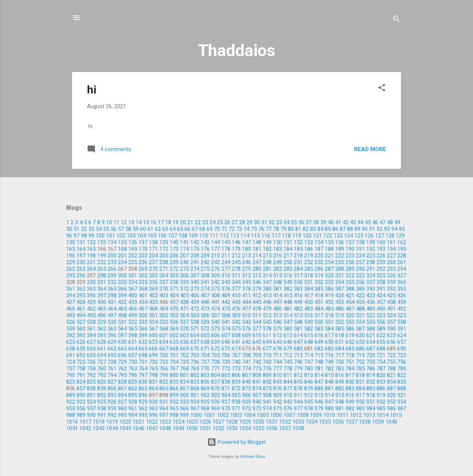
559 (71, 329)
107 (173, 236)
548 (298, 322)
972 (246, 408)
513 (278, 315)
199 (102, 256)
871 (226, 388)
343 (226, 282)
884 (360, 388)
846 (309, 382)
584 (329, 329)
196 (71, 256)
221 (329, 256)
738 (215, 362)
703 (195, 355)
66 (187, 229)
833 (174, 382)
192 (371, 249)
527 (81, 322)
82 (306, 229)
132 (91, 242)
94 (394, 229)
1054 (245, 428)
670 (195, 349)
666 (153, 349)
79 (283, 229)
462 (91, 309)
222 (340, 256)
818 (360, 375)
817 (350, 375)
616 (319, 335)
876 (278, 388)
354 (340, 282)
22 (198, 222)
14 (139, 222)
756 (402, 362)
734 (174, 362)
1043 (99, 428)
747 (309, 362)
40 (331, 222)
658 (71, 349)
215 (267, 256)
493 (71, 315)
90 (365, 229)
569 (174, 329)
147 (246, 242)
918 (371, 395)
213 (246, 256)
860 (112, 388)
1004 (249, 415)
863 (143, 388)
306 (184, 275)
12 (124, 222)
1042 (85, 428)
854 (391, 382)
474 (215, 309)
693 (91, 355)
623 (391, 335)
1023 (165, 422)
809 (267, 375)
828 (122, 382)
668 (174, 349)
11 (116, 222)
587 (360, 329)
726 (91, 362)
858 (91, 388)
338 (174, 282)
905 (236, 395)
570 (184, 329)
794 (112, 375)
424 (381, 295)
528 (91, 322)
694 (102, 355)
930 (153, 402)
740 (236, 362)
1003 (236, 415)
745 (288, 362)
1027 (218, 422)
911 (298, 395)
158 (360, 242)
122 (328, 236)
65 (180, 229)
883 (350, 388)
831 (153, 382)
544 (257, 322)
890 (81, 395)
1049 (178, 428)
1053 (232, 428)
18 (168, 222)
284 (298, 269)
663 (122, 349)
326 (391, 275)
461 (81, 309)
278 (236, 269)
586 (350, 329)
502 (164, 315)
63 (165, 229)
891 (91, 395)
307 (195, 275)
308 (205, 275)
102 (121, 236)
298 (102, 275)
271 (164, 269)
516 (309, 315)
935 (205, 402)
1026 (205, 422)
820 (381, 375)
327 (402, 275)
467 (143, 309)
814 (319, 375)
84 (320, 229)
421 (350, 295)
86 (335, 229)
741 (246, 362)
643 (257, 342)
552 (340, 322)
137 (143, 242)
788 (391, 369)
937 (226, 402)
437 (174, 302)
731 (143, 362)
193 (381, 249)
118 (286, 236)
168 (122, 249)
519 (340, 315)
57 (121, 229)
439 (195, 302)
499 (133, 315)
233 (112, 262)
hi (92, 90)
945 (309, 402)
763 (133, 369)
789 (402, 369)
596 (112, 335)
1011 (343, 415)
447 (278, 302)
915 (340, 395)
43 (353, 222)
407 (205, 295)
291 (371, 269)
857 (81, 388)
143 (205, 242)
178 (226, 249)
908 (267, 395)
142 (195, 242)
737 (205, 362)
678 (278, 349)
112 (224, 236)
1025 (192, 422)
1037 (351, 422)
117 (276, 236)
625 (71, 342)
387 (340, 289)
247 (257, 262)
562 (102, 329)
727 (102, 362)
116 (266, 236)
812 (298, 375)
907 (257, 395)
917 (360, 395)
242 (205, 262)
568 (164, 329)
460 (71, 309)
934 (195, 402)
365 (112, 289)
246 (246, 262)
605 (205, 335)
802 (195, 375)
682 (319, 349)
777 (278, 369)
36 (301, 222)
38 (316, 222)
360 (402, 282)
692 (81, 355)
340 (195, 282)
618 (340, 335)
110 (204, 236)
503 (174, 315)
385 (319, 289)
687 (371, 349)
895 (133, 395)
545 (267, 322)
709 (257, 355)
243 (215, 262)
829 (133, 382)
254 (329, 262)
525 (402, 315)
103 (131, 236)
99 (91, 236)
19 (176, 222)
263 (81, 269)
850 (350, 382)
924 (91, 402)
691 (71, 355)
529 (102, 322)
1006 (276, 415)
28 (242, 222)
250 (288, 262)
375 (215, 289)
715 (319, 355)
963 (153, 408)
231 (91, 262)
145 (226, 242)
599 (143, 335)
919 (381, 395)
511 (257, 315)
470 (174, 309)
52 (84, 229)
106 (162, 236)
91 (372, 229)
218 (298, 256)
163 (71, 249)
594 (91, 335)
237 (153, 262)
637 (195, 342)
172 (164, 249)
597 (122, 335)
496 (102, 315)
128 (390, 236)
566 (143, 329)
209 (205, 256)
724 (71, 362)
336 (153, 282)
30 (257, 222)
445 (257, 302)
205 (164, 256)
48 (390, 222)
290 (360, 269)
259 (381, 262)
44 (360, 222)
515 (298, 315)
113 (235, 236)
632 (143, 342)
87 (343, 229)
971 (236, 408)
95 (402, 229)
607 (226, 335)
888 (402, 388)
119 (297, 236)
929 (143, 402)
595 (102, 335)
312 (246, 275)
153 (309, 242)
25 (220, 222)
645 (278, 342)
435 (153, 302)
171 (153, 249)
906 (246, 395)
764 (143, 369)
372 (184, 289)
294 (402, 269)
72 (232, 229)
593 (81, 335)
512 (267, 315)
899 (174, 395)
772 (226, 369)
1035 (325, 422)
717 (340, 355)
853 (381, 382)
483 (309, 309)
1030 (258, 422)
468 (153, 309)
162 (402, 242)
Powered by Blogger (237, 442)
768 (184, 369)
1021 (139, 422)
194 (391, 249)
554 (360, 322)
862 (133, 388)
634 (164, 342)
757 (71, 369)
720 (371, 355)
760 (102, 369)
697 (133, 355)
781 (319, 369)
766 (164, 369)
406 (195, 295)
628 (102, 342)
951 (371, 402)
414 (278, 295)
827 (112, 382)
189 (340, 249)
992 (112, 415)
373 (195, 289)
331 (102, 282)
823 (71, 382)
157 (350, 242)
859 (102, 388)
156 (340, 242)
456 (371, 302)
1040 (391, 422)
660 (91, 349)
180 (246, 249)
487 (350, 309)
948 (340, 402)
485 (329, 309)
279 (246, 269)
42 (346, 222)
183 (278, 249)
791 (81, 375)
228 (402, 256)
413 (267, 295)
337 (164, 282)
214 (257, 256)
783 (340, 369)
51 (76, 229)
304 (164, 275)
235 (133, 262)
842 (267, 382)
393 (402, 289)
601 (164, 335)
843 (278, 382)
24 (212, 222)
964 (164, 408)
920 (391, 395)
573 (215, 329)
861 (122, 388)
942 (278, 402)
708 (246, 355)
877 (288, 388)
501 (153, 315)
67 (195, 229)
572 (205, 329)
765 (153, 369)
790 (71, 375)
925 (102, 402)
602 (174, 335)
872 (236, 388)
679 (288, 349)
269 (143, 269)
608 (236, 335)
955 (71, 408)
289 (350, 269)
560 (81, 329)
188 (329, 249)
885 (371, 388)
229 (71, 262)
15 (146, 222)
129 (400, 236)
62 (158, 229)
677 (267, 349)
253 (319, 262)
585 (340, 329)
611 (267, 335)
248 (267, 262)
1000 (196, 415)
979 (319, 408)
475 (226, 309)
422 (360, 295)
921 (402, 395)
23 (205, 222)
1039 (378, 422)
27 (235, 222)
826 (102, 382)
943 (288, 402)
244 (226, 262)
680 (298, 349)
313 (257, 275)
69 (210, 229)
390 (371, 289)
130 (71, 242)
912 (309, 395)
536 (174, 322)
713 (298, 355)
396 (91, 295)
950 (360, 402)
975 (278, 408)
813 (309, 375)
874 (257, 388)
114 (245, 236)
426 (402, 295)
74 (246, 229)
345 (246, 282)
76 (261, 229)
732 (153, 362)
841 (257, 382)
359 (391, 282)
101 (110, 236)
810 (278, 375)
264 (91, 269)
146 (236, 242)
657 (402, 342)
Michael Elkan (253, 457)
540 (215, 322)
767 (174, 369)
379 (257, 289)
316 (288, 275)
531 (122, 322)
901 (195, 395)
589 (381, 329)
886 (381, 388)
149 (267, 242)
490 (381, 309)
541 (226, 322)
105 (152, 236)
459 (402, 302)
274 (195, 269)
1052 (218, 428)
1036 (338, 422)
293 (391, 269)
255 (340, 262)
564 (122, 329)
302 (143, 275)
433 (133, 302)
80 (291, 229)
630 (122, 342)
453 (340, 302)
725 (81, 362)
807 (246, 375)
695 (112, 355)
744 (278, 362)
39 (323, 222)
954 (402, 402)
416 (298, 295)
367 (133, 289)
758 (81, 369)
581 (298, 329)
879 (309, 388)
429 (91, 302)
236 (143, 262)
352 (319, 282)
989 (81, 415)
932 (174, 402)
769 (195, 369)
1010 (329, 415)
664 (133, 349)
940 (257, 402)
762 (122, 369)
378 (246, 289)
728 (112, 362)
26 (227, 222)
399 (122, 295)
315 (278, 275)
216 (278, 256)
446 (267, 302)
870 (215, 388)
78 (276, 229)
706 (226, 355)
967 (195, 408)
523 (381, 315)
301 (133, 275)
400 (133, 295)
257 (360, 262)
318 (309, 275)
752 (360, 362)
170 (143, 249)
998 (174, 415)
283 (288, 269)
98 (84, 236)
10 (109, 222)
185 (298, 249)
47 (382, 222)
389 (360, 289)
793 (102, 375)
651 (340, 342)
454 (350, 302)
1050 (192, 428)
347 (267, 282)
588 (371, 329)
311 (236, 275)
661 (102, 349)
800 (174, 375)
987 (402, 408)
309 (215, 275)
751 (350, 362)
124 (348, 236)
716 (329, 355)
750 (340, 362)
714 (309, 355)
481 (288, 309)
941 (267, 402)
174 (184, 249)
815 (329, 375)
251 (298, 262)
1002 (223, 415)
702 (184, 355)
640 (226, 342)
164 (81, 249)
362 (81, 289)
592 (71, 335)
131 (81, 242)
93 (387, 229)
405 (184, 295)
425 (391, 295)
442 (226, 302)
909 (278, 395)
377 (236, 289)
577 (257, 329)
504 (184, 315)
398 (112, 295)
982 (350, 408)
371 (174, 289)
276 (215, 269)
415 (288, 295)
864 (153, 388)
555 (371, 322)
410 (236, 295)
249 (278, 262)
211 (226, 256)
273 (184, 269)
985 (381, 408)
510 (246, 315)
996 (153, 415)
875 (267, 388)
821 (391, 375)
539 (205, 322)
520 (350, 315)
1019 (112, 422)
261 (402, 262)
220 (319, 256)
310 (226, 275)
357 (371, 282)
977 (298, 408)
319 (319, 275)
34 (286, 222)
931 (164, 402)
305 (174, 275)
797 (143, 375)
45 (368, 222)
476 (236, 309)
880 (319, 388)
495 (91, 315)
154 (319, 242)
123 (338, 236)
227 (391, 256)
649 (319, 342)
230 (81, 262)
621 (371, 335)
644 (267, 342)
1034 (312, 422)
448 (288, 302)
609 (246, 335)
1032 (285, 422)
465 (122, 309)
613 (288, 335)
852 (371, 382)
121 (317, 236)
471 (184, 309)
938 (236, 402)
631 (133, 342)
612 (278, 335)
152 (298, 242)
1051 (205, 428)
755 (391, 362)
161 (391, 242)
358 (381, 282)
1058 (298, 428)
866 (174, 388)
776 (267, 369)
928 (133, 402)
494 (81, 315)
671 (205, 349)
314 (267, 275)
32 (272, 222)
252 (309, 262)
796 (133, 375)
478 (257, 309)
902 (205, 395)
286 (319, 269)
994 (133, 415)
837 (215, 382)
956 (81, 408)
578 (267, 329)
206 (174, 256)
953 (391, 402)
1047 (152, 428)
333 (122, 282)
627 (91, 342)
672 (215, 349)
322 (350, 275)
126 (369, 236)
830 (143, 382)
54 (99, 229)
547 (288, 322)
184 (288, 249)
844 (288, 382)
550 (319, 322)
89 (357, 229)
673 (226, 349)
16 (153, 222)
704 (205, 355)
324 (371, 275)
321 (340, 275)
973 (257, 408)
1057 (285, 428)
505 (195, 315)
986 (391, 408)
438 (184, 302)
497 (112, 315)
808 (257, 375)
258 (371, 262)
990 (91, 415)
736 (195, 362)
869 (205, 388)
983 (360, 408)
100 (100, 236)
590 (391, 329)
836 (205, 382)
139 (164, 242)
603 (184, 335)
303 (153, 275)
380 (267, 289)
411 (246, 295)
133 (102, 242)
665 (143, 349)
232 (102, 262)
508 (226, 315)
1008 (303, 415)
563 (112, 329)
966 (184, 408)
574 (226, 329)
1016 (72, 422)
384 (309, 289)
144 (215, 242)
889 (71, 395)
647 (298, 342)
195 (402, 249)
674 (236, 349)
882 (340, 388)
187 (319, 249)
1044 (112, 428)
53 (91, 229)
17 (161, 222)
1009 (316, 415)
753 (371, 362)
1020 (125, 422)
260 (391, 262)
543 (246, 322)
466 (133, 309)
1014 (382, 415)
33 (279, 222)
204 (153, 256)
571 (195, 329)
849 (340, 382)
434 (143, 302)
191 (360, 249)
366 (122, 289)
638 (205, 342)
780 (309, 369)
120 (307, 236)
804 (215, 375)
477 (246, 309)
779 (298, 369)
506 (205, 315)
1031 (272, 422)
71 (224, 229)
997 (164, 415)
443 (236, 302)
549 (309, 322)
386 (329, 289)
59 (136, 229)
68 (202, 229)
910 (288, 395)
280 (257, 269)
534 (153, 322)
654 (371, 342)
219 (309, 256)
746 (298, 362)
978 (309, 408)
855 (402, 382)
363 (91, 289)
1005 (263, 415)
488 (360, 309)
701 (174, 355)
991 (102, 415)
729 (122, 362)
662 (112, 349)
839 (236, 382)
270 (153, 269)
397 (102, 295)
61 (150, 229)
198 (91, 256)
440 (205, 302)
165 (91, 249)
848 (329, 382)
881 (329, 388)
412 (257, 295)
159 (371, 242)
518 (329, 315)
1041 (72, 428)
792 (91, 375)
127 (380, 236)
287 (329, 269)
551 (329, 322)
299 (112, 275)
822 (402, 375)
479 (267, 309)
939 (246, 402)
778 (288, 369)
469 (164, 309)
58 (128, 229)
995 (143, 415)
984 (371, 408)
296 (81, 275)
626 (81, 342)
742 (257, 362)
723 (402, 355)
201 (122, 256)
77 (269, 229)
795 (122, 375)
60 (143, 229)
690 (402, 349)
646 (288, 342)
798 (153, 375)
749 (329, 362)
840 (246, 382)
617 (329, 335)
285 (309, 269)
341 (205, 282)
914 (329, 395)
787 (381, 369)
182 (267, 249)
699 (153, 355)
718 (350, 355)
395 (81, 295)
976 (288, 408)
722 (391, 355)
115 (255, 236)
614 (298, 335)
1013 (369, 415)
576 (246, 329)
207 (184, 256)
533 (143, 322)
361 (71, 289)
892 (102, 395)
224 (360, 256)
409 (226, 295)
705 (215, 355)
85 (328, 229)
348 (278, 282)
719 (360, 355)
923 (81, 402)
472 (195, 309)
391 (381, 289)
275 (205, 269)
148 (257, 242)
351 (309, 282)
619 (350, 335)
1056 (272, 428)
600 (153, 335)
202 (133, 256)
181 (257, 249)
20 (183, 222)
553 (350, 322)
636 (184, 342)
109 (193, 236)
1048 (165, 428)
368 (143, 289)
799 (164, 375)
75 (254, 229)
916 (350, 395)
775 (257, 369)
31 (264, 222)
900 (184, 395)
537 (184, 322)
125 (359, 236)
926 (112, 402)
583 (319, 329)
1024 (178, 422)
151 (288, 242)
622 (381, 335)
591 (402, 329)
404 (174, 295)
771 (215, 369)
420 (340, 295)
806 (236, 375)
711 (278, 355)
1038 (365, 422)
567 (153, 329)
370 (164, 289)
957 (91, 408)
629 (112, 342)
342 (215, 282)
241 (195, 262)
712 (288, 355)
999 (184, 415)
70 (217, 229)
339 (184, 282)
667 (164, 349)
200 (112, 256)
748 (319, 362)
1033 (298, 422)
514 (288, 315)
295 (71, 275)
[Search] (397, 20)
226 (381, 256)
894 (122, 395)
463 (102, 309)
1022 (152, 422)
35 (294, 222)
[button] (382, 89)
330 (91, 282)
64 (173, 229)
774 (246, 369)
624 (402, 335)
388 (350, 289)
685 (350, 349)
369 (153, 289)
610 (257, 335)
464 (112, 309)
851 (360, 382)
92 (380, 229)
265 (102, 269)
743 (267, 362)
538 (195, 322)
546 (278, 322)
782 (329, 369)
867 (184, 388)
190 (350, 249)
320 (329, 275)
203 (143, 256)
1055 (258, 428)
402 (153, 295)
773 (236, 369)
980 (329, 408)
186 (309, 249)
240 (184, 262)
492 (402, 309)
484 (319, 309)
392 (391, 289)
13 (131, 222)
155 (329, 242)
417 (309, 295)
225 (371, 256)
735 (184, 362)
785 (360, 369)
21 (190, 222)
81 (298, 229)
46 (375, 222)
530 (112, 322)
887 (391, 388)
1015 (396, 415)
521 (360, 315)
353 (329, 282)
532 (133, 322)
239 (174, 262)
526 (71, 322)
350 (298, 282)
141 (184, 242)
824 (81, 382)
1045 (125, 428)
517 (319, 315)
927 (122, 402)
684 (340, 349)
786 (371, 369)
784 (350, 369)
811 (288, 375)
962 (143, 408)
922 (71, 402)
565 (133, 329)
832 (164, 382)
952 (381, 402)
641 (236, 342)
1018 (99, 422)
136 (133, 242)
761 (112, 369)
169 (133, 249)
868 (195, 388)
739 (226, 362)
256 (350, 262)
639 (215, 342)
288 (340, 269)
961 (133, 408)
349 (288, 282)
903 (215, 395)
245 (236, 262)
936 (215, 402)
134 (112, 242)
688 (381, 349)
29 (249, 222)
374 (205, 289)
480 (278, 309)
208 (195, 256)
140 (174, 242)
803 (205, 375)
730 (133, 362)
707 (236, 355)
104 (142, 236)
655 (381, 342)
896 (143, 395)
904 (226, 395)
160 (381, 242)
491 (391, 309)
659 (81, 349)
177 (215, 249)
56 (113, 229)
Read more (370, 149)
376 (226, 289)
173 (174, 249)
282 (278, 269)
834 (184, 382)
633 (153, 342)
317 (298, 275)
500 (143, 315)
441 (215, 302)
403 (164, 295)
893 (112, 395)
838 (226, 382)
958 (102, 408)
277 (226, 269)
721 (381, 355)
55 (106, 229)
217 (288, 256)
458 (391, 302)
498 (122, 315)
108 (183, 236)
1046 (139, 428)
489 (371, 309)
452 (329, 302)
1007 (289, 415)
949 (350, 402)
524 (391, 315)
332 (112, 282)
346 (257, 282)
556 (381, 322)
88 (350, 229)
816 (340, 375)
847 (319, 382)
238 (164, 262)
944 (298, 402)
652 (350, 342)
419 (329, 295)
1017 (85, 422)
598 (133, 335)
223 (350, 256)
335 (143, 282)
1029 (245, 422)
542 (236, 322)
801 (184, 375)
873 (246, 388)
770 (205, 369)
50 (69, 229)
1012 (356, 415)
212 (236, 256)
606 (215, 335)
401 (143, 295)
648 (309, 342)
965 (174, 408)
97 (76, 236)
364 (102, 289)
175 (195, 249)
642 (246, 342)
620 (360, 335)
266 (112, 269)
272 (174, 269)
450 (309, 302)
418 (319, 295)
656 (391, 342)
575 (236, 329)
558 (402, 322)
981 (340, 408)
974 (267, 408)
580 (288, 329)
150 (278, 242)
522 (371, 315)
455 (360, 302)
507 (215, 315)
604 (195, 335)
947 (329, 402)
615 (309, 335)
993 (122, 415)
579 (278, 329)
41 (338, 222)
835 (195, 382)
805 (226, 375)
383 (298, 289)
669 (184, 349)
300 (122, 275)
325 (381, 275)
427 (71, 302)
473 (205, 309)
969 (215, 408)
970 (226, 408)
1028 (232, 422)
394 (71, 295)
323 (360, 275)
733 (164, 362)
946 (319, 402)
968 (205, 408)
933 (184, 402)
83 (313, 229)
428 (81, 302)
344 (236, 282)
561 (91, 329)
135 (122, 242)
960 (122, 408)
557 (391, 322)
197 (81, 256)
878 (298, 388)
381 (278, 289)
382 (288, 289)
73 (239, 229)
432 (122, 302)
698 (143, 355)
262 (71, 269)
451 (319, 302)
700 (164, 355)
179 (236, 249)
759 (91, 369)
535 (164, 322)
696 (122, 355)
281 (267, 269)
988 (71, 415)
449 (298, 302)
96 (69, 236)
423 (371, 295)
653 (360, 342)
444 (246, 302)
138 (153, 242)
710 (267, 355)
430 (102, 302)
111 (214, 236)
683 (329, 349)
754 (381, 362)
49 (397, 222)
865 (164, 388)
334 (133, 282)
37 (309, 222)
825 (91, 382)
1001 (210, 415)
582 (309, 329)
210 (215, 256)
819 (371, 375)
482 (298, 309)
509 (236, 315)
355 (350, 282)
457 (381, 302)
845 (298, 382)
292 (381, 269)
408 (215, 295)
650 (329, 342)
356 (360, 282)
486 (340, 309)
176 (205, 249)
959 (112, 408)
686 (360, 349)
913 (319, 395)
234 (122, 262)
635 (174, 342)
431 (112, 302)
